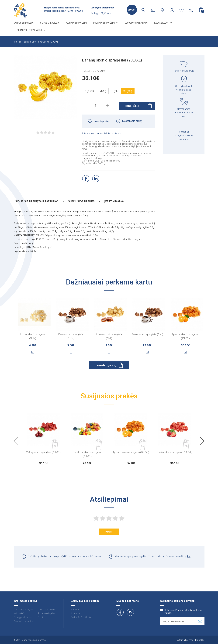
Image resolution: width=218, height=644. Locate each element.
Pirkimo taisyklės (47, 613)
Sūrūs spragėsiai (50, 23)
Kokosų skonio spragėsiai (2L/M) (33, 336)
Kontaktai (75, 613)
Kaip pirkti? (19, 613)
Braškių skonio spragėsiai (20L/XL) (175, 452)
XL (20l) (128, 91)
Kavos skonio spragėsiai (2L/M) (71, 336)
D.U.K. (41, 617)
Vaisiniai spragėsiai (76, 23)
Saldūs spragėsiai (24, 23)
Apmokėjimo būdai (23, 621)
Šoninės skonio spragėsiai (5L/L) (109, 336)
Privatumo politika (47, 610)
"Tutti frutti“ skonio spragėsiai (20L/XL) (87, 454)
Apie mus (75, 610)
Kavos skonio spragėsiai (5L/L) (147, 334)
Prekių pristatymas (23, 617)
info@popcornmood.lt (55, 11)
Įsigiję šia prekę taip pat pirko (36, 201)
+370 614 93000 (75, 11)
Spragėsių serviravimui (29, 30)
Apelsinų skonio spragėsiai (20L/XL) (185, 336)
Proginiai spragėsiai (104, 23)
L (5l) (115, 91)
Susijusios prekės (81, 201)
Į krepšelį (106, 365)
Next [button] (202, 441)
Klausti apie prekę (132, 121)
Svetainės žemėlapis (81, 617)
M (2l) (103, 91)
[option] (43, 438)
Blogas (132, 10)
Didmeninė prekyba (23, 610)
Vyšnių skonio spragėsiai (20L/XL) (43, 452)
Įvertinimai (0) (114, 201)
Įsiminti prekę (101, 121)
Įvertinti (109, 532)
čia (189, 556)
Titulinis (18, 42)
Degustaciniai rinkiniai (136, 23)
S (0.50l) (89, 91)
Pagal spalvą (161, 23)
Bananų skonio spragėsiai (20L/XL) (41, 42)
